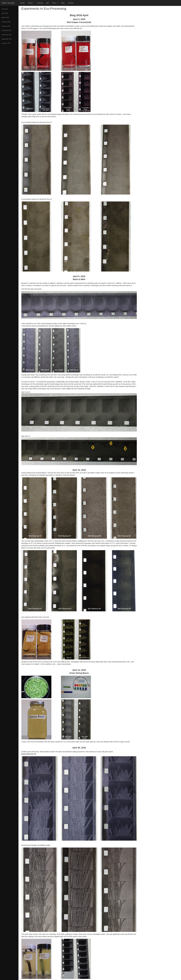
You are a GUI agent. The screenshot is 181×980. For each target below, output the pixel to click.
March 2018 (5, 18)
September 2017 (7, 39)
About (31, 3)
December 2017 (7, 30)
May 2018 (5, 9)
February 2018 (6, 22)
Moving (40, 3)
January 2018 (6, 26)
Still (47, 3)
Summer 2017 (6, 43)
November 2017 (7, 35)
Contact (71, 3)
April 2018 (5, 13)
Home (22, 3)
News (55, 3)
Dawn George (8, 3)
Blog (63, 3)
